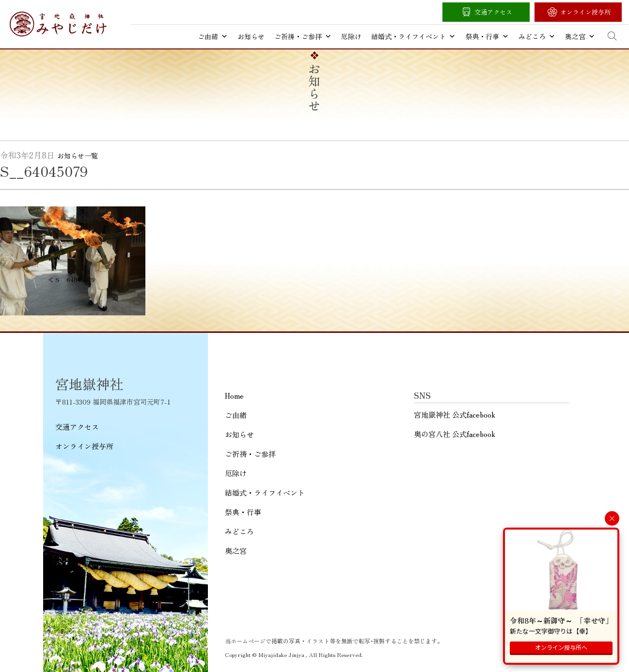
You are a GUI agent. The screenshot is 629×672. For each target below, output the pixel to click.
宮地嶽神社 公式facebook (455, 414)
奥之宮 (580, 36)
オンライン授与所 (585, 12)
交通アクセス (493, 12)
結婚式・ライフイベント (413, 36)
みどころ (537, 36)
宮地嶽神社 (58, 24)
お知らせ (251, 36)
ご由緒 (213, 36)
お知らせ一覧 (78, 156)
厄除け (351, 36)
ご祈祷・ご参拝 (303, 36)
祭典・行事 (487, 36)
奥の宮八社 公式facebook (455, 434)
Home (234, 396)
